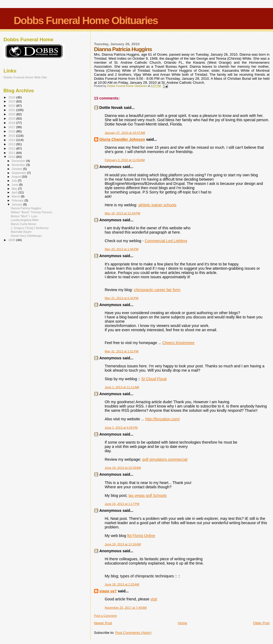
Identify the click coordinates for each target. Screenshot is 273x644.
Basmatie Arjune (21, 232)
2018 (12, 123)
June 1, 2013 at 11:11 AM (122, 387)
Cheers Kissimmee (178, 343)
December (19, 161)
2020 (12, 114)
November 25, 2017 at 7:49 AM (126, 608)
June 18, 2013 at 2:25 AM (122, 584)
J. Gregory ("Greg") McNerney (30, 228)
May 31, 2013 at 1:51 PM (122, 351)
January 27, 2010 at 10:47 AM (125, 133)
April (15, 192)
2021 (12, 110)
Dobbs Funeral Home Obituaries (86, 20)
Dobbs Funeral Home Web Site (25, 77)
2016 (12, 131)
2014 (12, 140)
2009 (12, 240)
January (18, 204)
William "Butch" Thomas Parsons (31, 212)
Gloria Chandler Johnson (122, 139)
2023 (12, 101)
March (16, 196)
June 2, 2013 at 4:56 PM (121, 428)
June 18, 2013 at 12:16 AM (123, 544)
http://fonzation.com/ (162, 419)
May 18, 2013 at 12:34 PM (123, 213)
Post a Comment (105, 616)
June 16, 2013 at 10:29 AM (123, 468)
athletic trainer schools (157, 205)
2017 (12, 127)
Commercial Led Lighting (166, 241)
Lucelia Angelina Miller (25, 220)
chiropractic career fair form (157, 290)
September (20, 173)
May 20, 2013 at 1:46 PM (122, 249)
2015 (12, 136)
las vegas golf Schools (148, 496)
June (15, 185)
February (18, 200)
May (15, 189)
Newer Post (103, 623)
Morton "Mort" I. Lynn (24, 216)
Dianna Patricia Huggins (26, 208)
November (19, 165)
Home (183, 623)
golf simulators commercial (165, 459)
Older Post (261, 623)
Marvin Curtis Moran (23, 224)
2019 (12, 118)
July (15, 181)
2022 (12, 106)
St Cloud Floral (154, 379)
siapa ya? (108, 591)
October (18, 169)
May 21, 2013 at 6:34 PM (122, 298)
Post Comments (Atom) (133, 633)
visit (154, 599)
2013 (12, 144)
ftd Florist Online (141, 536)
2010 (12, 157)
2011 (12, 153)
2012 (12, 148)
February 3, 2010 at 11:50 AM (125, 160)
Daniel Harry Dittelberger (26, 236)
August (17, 177)
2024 (12, 97)
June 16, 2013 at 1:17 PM (122, 504)
